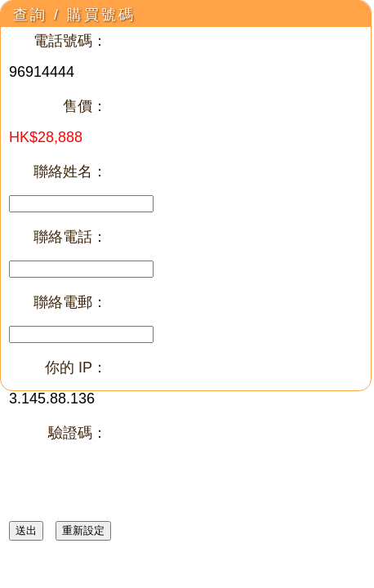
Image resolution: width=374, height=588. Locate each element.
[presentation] (133, 488)
